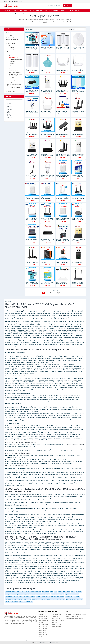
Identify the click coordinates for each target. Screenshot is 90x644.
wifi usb (16, 602)
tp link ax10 (41, 594)
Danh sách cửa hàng (43, 626)
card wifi (31, 594)
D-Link (8, 114)
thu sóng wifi (61, 594)
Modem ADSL (11, 78)
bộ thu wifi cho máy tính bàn (52, 599)
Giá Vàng (25, 640)
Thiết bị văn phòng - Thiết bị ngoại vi (14, 88)
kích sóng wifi (19, 597)
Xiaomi (8, 113)
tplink (58, 597)
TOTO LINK (9, 117)
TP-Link (8, 103)
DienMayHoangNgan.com (42, 643)
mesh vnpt (53, 597)
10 (65, 293)
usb (14, 597)
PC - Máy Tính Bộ (11, 48)
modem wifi (20, 599)
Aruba (8, 119)
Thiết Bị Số (63, 10)
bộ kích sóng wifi (62, 592)
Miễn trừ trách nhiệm (43, 621)
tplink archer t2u (70, 599)
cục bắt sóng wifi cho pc (11, 599)
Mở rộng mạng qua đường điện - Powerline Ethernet (16, 75)
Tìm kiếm (67, 6)
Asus (8, 105)
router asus (47, 594)
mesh (20, 602)
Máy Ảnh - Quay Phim (10, 91)
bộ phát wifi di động (79, 599)
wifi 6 (30, 599)
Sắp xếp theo (71, 29)
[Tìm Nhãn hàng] (14, 101)
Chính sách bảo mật (43, 617)
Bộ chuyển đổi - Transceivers (15, 72)
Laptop (9, 46)
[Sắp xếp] (80, 29)
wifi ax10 (8, 602)
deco (12, 602)
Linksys (8, 108)
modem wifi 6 (54, 594)
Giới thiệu (16, 1)
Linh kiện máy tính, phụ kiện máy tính (14, 85)
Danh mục (11, 1)
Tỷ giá (13, 640)
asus (78, 594)
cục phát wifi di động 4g (36, 592)
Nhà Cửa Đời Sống (38, 10)
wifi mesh (33, 597)
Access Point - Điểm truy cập (16, 60)
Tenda (8, 111)
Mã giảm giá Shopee (43, 634)
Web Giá (29, 640)
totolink (26, 599)
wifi (24, 597)
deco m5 (73, 592)
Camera (77, 10)
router (74, 594)
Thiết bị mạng (21, 13)
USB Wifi (12, 64)
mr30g (7, 594)
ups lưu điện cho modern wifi (38, 599)
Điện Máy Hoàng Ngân (53, 643)
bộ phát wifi (79, 592)
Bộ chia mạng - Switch (13, 70)
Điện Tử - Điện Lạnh (18, 10)
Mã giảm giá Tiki (42, 630)
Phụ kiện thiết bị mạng (13, 82)
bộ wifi (52, 592)
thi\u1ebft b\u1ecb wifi (73, 380)
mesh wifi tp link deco (27, 602)
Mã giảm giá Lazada (43, 632)
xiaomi (28, 597)
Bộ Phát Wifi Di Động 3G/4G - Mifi (15, 55)
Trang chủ (6, 1)
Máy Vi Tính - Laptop (13, 13)
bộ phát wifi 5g (68, 594)
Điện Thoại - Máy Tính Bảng (51, 10)
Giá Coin (33, 640)
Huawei (8, 116)
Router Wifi (12, 62)
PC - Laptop (70, 10)
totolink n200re (9, 597)
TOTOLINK (9, 110)
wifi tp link (38, 597)
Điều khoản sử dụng (43, 619)
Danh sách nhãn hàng (43, 624)
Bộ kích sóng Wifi (12, 68)
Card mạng (11, 66)
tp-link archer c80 (69, 597)
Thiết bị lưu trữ (10, 50)
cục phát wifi (18, 594)
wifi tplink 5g (77, 597)
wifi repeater (62, 599)
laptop (62, 315)
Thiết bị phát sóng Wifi (13, 57)
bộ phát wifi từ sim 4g (11, 592)
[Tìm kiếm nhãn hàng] (37, 6)
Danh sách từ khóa (43, 628)
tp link (56, 592)
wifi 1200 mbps (45, 592)
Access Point (24, 357)
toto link (62, 597)
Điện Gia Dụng (28, 10)
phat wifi (36, 594)
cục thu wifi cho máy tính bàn (23, 592)
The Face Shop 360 (18, 640)
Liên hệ (20, 1)
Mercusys (9, 106)
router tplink (25, 594)
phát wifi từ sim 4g (46, 597)
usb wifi (68, 592)
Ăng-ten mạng (12, 80)
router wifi (12, 594)
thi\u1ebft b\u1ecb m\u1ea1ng (45, 332)
